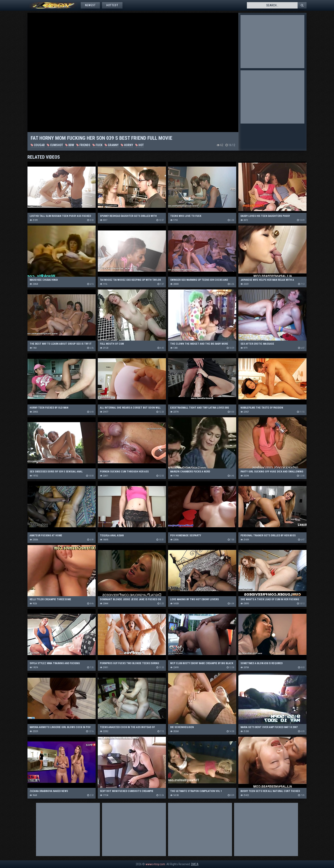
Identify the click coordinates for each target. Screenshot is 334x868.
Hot (140, 145)
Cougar (38, 145)
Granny (112, 145)
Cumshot (55, 145)
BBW (70, 145)
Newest (90, 5)
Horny (127, 145)
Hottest (112, 5)
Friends (83, 145)
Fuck (97, 145)
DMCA (195, 864)
